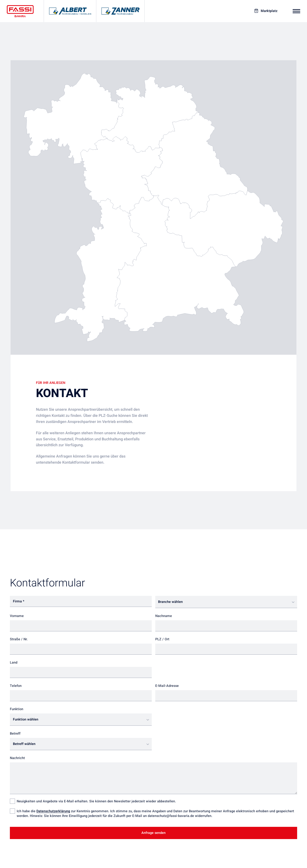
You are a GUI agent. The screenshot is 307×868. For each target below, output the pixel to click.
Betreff (15, 734)
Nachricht (17, 758)
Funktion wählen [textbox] (26, 719)
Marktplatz (269, 11)
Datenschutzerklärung (53, 811)
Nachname (164, 616)
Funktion (17, 709)
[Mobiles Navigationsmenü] (296, 11)
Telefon (16, 686)
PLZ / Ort (162, 639)
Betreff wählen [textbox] (24, 744)
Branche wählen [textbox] (170, 602)
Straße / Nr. (19, 639)
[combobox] (226, 602)
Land (14, 663)
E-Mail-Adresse (167, 686)
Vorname (17, 616)
